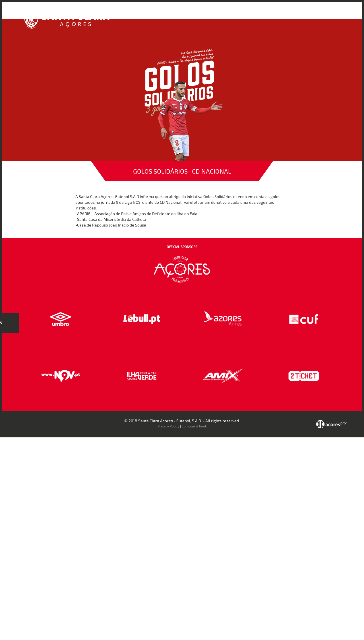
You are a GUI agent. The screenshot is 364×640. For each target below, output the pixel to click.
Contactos (312, 14)
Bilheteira (240, 14)
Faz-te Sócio (283, 14)
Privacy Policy (168, 426)
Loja (260, 14)
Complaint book (194, 426)
